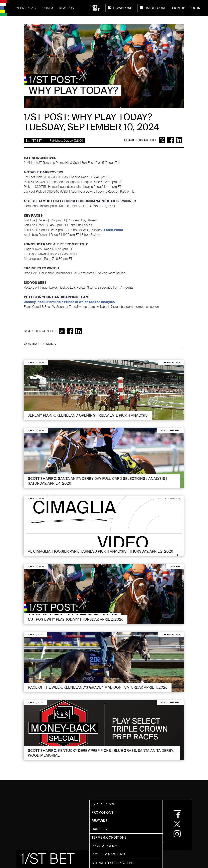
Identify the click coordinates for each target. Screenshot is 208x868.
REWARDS (66, 8)
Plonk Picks (113, 230)
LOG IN (195, 8)
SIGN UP (179, 8)
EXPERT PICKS (25, 8)
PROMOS (47, 8)
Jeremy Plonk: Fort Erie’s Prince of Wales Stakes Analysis (69, 302)
